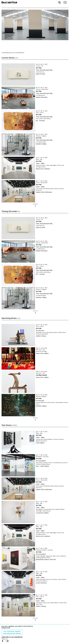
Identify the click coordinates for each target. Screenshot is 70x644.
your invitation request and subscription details (12, 632)
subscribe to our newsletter (12, 637)
